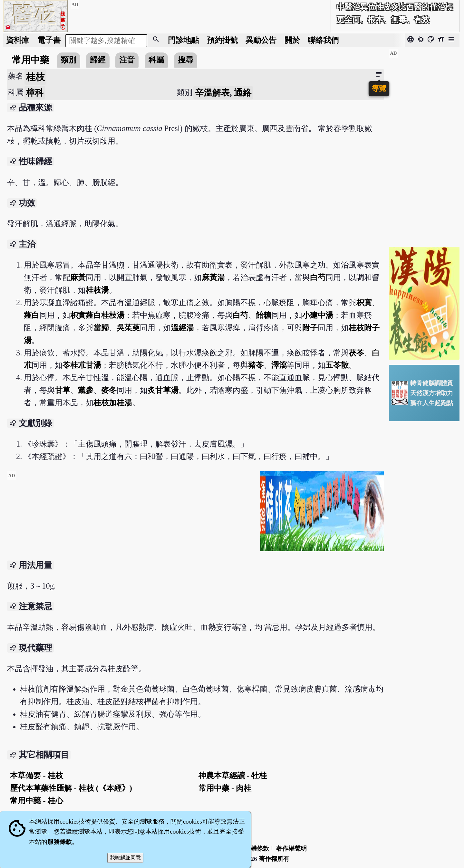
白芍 (318, 277)
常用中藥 (31, 60)
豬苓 (256, 365)
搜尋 (186, 60)
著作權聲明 (291, 849)
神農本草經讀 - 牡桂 (233, 775)
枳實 (364, 302)
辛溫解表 (212, 93)
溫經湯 (182, 328)
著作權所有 (274, 859)
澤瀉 (279, 365)
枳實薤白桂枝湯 (97, 315)
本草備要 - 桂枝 (36, 775)
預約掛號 (222, 40)
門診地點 (183, 40)
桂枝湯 (97, 290)
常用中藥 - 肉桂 (225, 788)
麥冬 (109, 390)
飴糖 (264, 315)
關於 (292, 40)
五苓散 (337, 365)
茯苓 (356, 353)
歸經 (98, 60)
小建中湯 (318, 315)
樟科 (35, 93)
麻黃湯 (213, 277)
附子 (310, 328)
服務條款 (60, 842)
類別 (69, 60)
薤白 (32, 315)
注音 (127, 60)
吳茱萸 (128, 328)
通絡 (243, 93)
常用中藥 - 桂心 (36, 801)
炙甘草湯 (163, 390)
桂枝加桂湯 (113, 403)
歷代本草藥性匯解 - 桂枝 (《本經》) (71, 788)
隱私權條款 (254, 849)
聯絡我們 (323, 40)
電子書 (49, 40)
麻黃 (78, 277)
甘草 (63, 390)
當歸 (101, 328)
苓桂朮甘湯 (82, 365)
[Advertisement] (131, 516)
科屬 (156, 60)
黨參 (86, 390)
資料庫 (18, 40)
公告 (261, 40)
